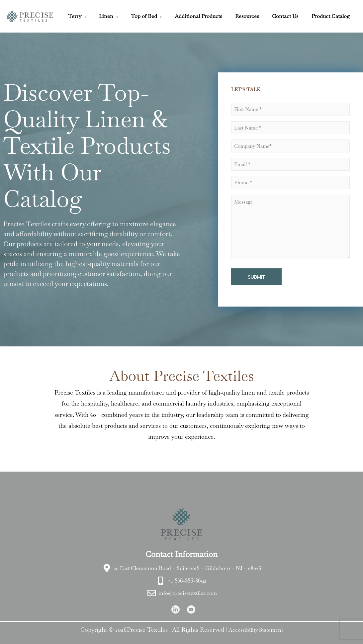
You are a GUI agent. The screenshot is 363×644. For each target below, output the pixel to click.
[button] (101, 16)
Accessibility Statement (256, 629)
